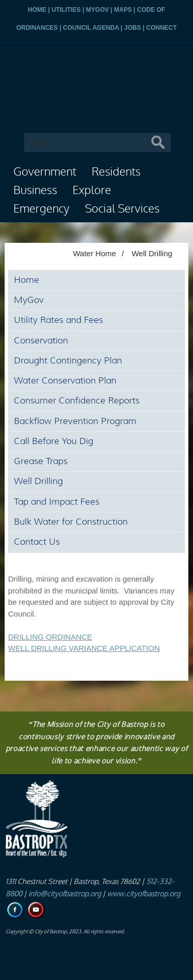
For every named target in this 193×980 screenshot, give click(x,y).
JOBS (133, 28)
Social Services (122, 209)
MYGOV (98, 10)
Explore (92, 190)
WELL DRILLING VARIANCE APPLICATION (84, 648)
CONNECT (161, 28)
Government (45, 172)
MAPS (123, 10)
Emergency (41, 209)
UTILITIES (66, 10)
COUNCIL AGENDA (91, 28)
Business (35, 190)
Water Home (95, 253)
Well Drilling (152, 253)
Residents (116, 172)
